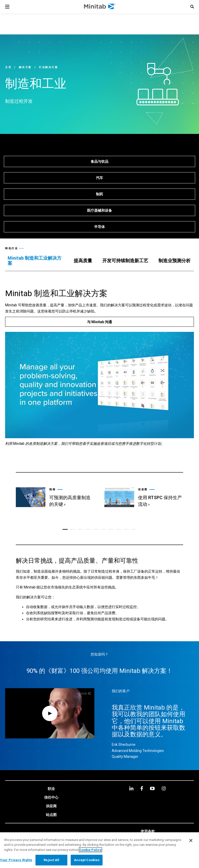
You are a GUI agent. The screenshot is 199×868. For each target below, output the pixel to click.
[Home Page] (100, 7)
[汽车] (99, 178)
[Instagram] (164, 788)
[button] (192, 7)
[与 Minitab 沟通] (99, 322)
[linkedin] (131, 788)
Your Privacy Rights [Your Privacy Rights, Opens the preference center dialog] (16, 860)
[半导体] (99, 227)
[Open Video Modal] (50, 713)
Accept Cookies (87, 860)
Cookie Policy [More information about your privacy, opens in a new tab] (90, 850)
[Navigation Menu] (7, 7)
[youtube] (152, 788)
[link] (55, 493)
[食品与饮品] (99, 161)
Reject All (51, 860)
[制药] (99, 194)
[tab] (36, 261)
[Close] (191, 840)
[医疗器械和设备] (99, 210)
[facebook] (142, 788)
